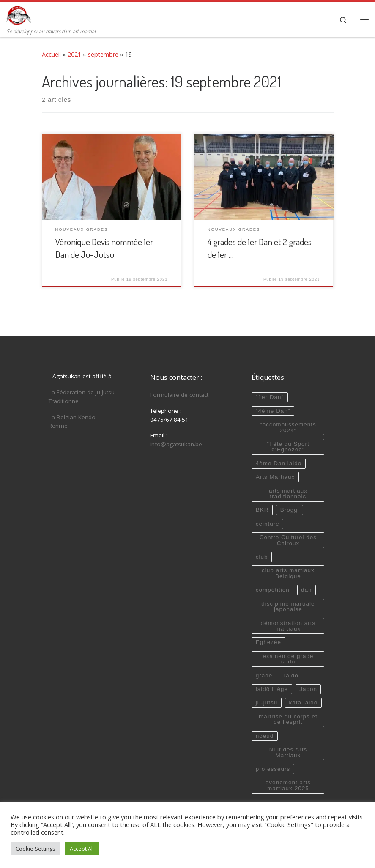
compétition (273, 590)
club (262, 557)
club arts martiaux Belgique (288, 573)
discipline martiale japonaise (288, 607)
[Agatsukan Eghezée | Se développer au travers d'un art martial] (19, 14)
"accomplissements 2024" (288, 427)
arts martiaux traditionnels (288, 494)
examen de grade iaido (288, 659)
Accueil (51, 54)
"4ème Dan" (273, 411)
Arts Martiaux (275, 477)
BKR (262, 510)
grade (264, 676)
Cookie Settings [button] (36, 849)
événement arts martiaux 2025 (288, 785)
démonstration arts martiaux (288, 626)
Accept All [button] (82, 849)
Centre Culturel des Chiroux (288, 540)
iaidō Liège (272, 689)
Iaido (291, 676)
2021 (74, 54)
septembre (103, 54)
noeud (265, 736)
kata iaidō (303, 703)
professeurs (273, 769)
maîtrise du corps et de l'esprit (288, 719)
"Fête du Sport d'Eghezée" (288, 447)
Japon (308, 689)
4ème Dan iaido (279, 463)
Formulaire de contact (179, 395)
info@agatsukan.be (176, 444)
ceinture (268, 524)
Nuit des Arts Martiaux (288, 752)
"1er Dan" (270, 397)
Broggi (290, 510)
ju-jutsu (267, 703)
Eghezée (268, 642)
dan (307, 590)
